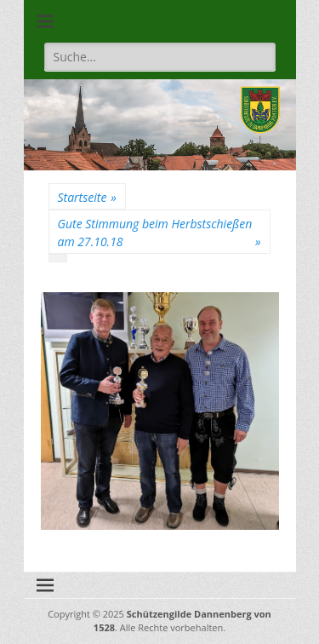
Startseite (87, 197)
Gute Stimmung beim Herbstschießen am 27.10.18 (159, 233)
